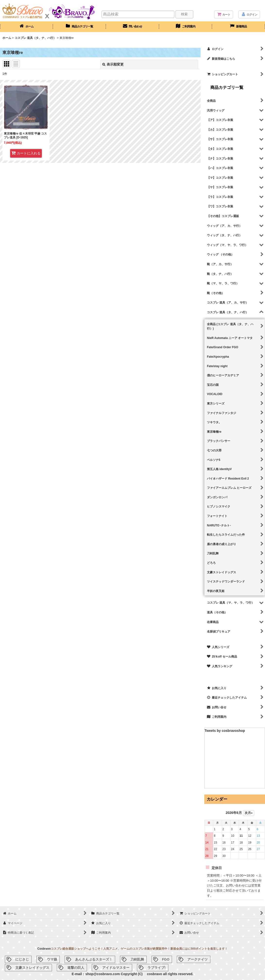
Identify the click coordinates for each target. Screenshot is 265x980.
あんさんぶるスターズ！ (94, 959)
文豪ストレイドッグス (32, 968)
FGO (166, 959)
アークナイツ (197, 959)
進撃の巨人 (76, 968)
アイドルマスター (116, 968)
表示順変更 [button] (113, 64)
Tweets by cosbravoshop (225, 731)
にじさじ (22, 959)
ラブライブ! (157, 968)
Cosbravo (44, 949)
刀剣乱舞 (137, 959)
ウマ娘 (52, 959)
